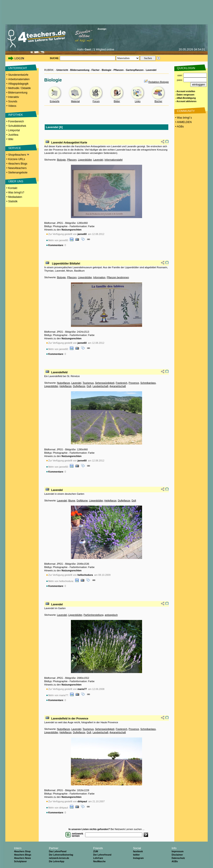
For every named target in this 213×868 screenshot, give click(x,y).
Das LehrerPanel (58, 851)
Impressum (178, 851)
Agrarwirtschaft (118, 386)
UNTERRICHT (18, 68)
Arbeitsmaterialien (19, 79)
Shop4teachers (19, 155)
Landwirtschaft (100, 386)
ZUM (96, 851)
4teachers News (22, 858)
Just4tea (13, 135)
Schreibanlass (148, 383)
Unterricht (62, 70)
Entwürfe (55, 101)
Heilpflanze (66, 386)
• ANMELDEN (183, 122)
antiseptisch (111, 615)
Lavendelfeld (59, 372)
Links (138, 101)
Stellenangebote (18, 173)
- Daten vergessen (185, 95)
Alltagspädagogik (18, 84)
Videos (12, 106)
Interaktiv (14, 97)
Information (99, 277)
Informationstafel (114, 160)
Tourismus (88, 383)
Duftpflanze (79, 386)
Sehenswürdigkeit (105, 383)
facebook (138, 851)
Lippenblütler (85, 160)
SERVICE (15, 148)
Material (75, 101)
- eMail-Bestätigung (185, 98)
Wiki (11, 139)
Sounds (13, 101)
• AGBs (179, 127)
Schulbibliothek (17, 126)
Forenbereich (16, 121)
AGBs (175, 861)
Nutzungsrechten (72, 230)
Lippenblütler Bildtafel (66, 264)
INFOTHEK (16, 115)
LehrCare (98, 858)
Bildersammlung (18, 93)
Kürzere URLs (17, 159)
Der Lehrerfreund (102, 855)
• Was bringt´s (183, 118)
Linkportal (14, 130)
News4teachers (17, 168)
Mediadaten (15, 197)
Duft (89, 386)
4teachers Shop (22, 851)
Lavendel (151, 70)
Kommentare (56, 245)
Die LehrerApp (57, 861)
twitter (136, 855)
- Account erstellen (185, 91)
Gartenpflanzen (135, 70)
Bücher (158, 101)
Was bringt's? (16, 193)
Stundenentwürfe (18, 75)
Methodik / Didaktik (19, 88)
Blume (72, 501)
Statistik (13, 201)
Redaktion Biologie (159, 82)
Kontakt (13, 188)
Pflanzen (119, 70)
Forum (96, 101)
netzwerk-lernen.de (59, 858)
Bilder (117, 101)
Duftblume (82, 501)
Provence (134, 383)
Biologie (107, 70)
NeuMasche (99, 861)
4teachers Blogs (18, 164)
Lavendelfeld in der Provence (70, 719)
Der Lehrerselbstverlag (61, 855)
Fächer (96, 70)
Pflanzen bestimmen (118, 277)
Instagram (138, 858)
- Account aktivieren (186, 101)
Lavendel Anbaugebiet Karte (69, 143)
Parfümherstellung (93, 615)
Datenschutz (178, 858)
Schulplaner (20, 861)
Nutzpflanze (63, 383)
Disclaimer (177, 855)
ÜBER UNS (16, 181)
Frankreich (121, 383)
